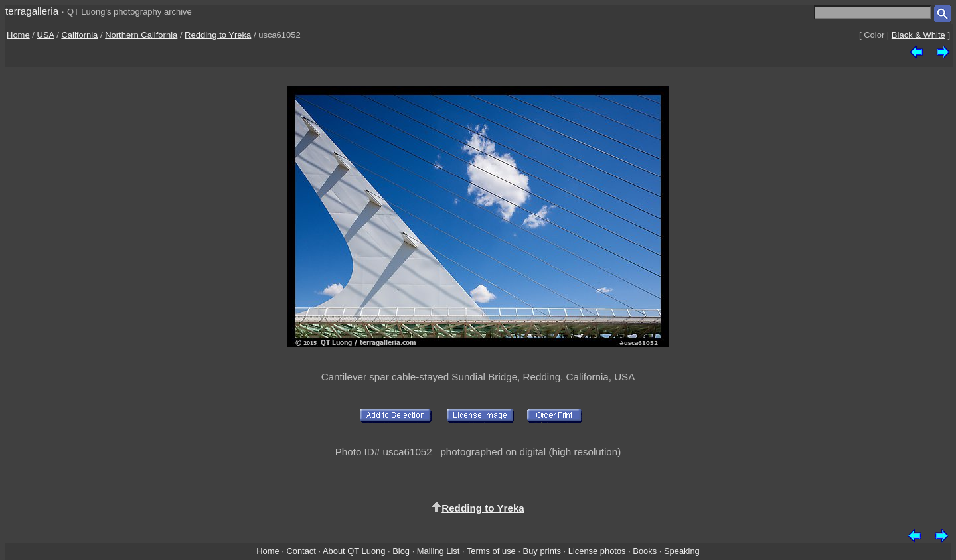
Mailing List (438, 551)
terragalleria (32, 11)
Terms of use (491, 551)
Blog (401, 551)
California (79, 35)
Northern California (141, 35)
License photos (597, 551)
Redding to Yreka (218, 35)
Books (645, 551)
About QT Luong (354, 551)
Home (18, 35)
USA (46, 35)
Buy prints (542, 551)
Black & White (918, 35)
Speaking (682, 551)
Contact (301, 551)
